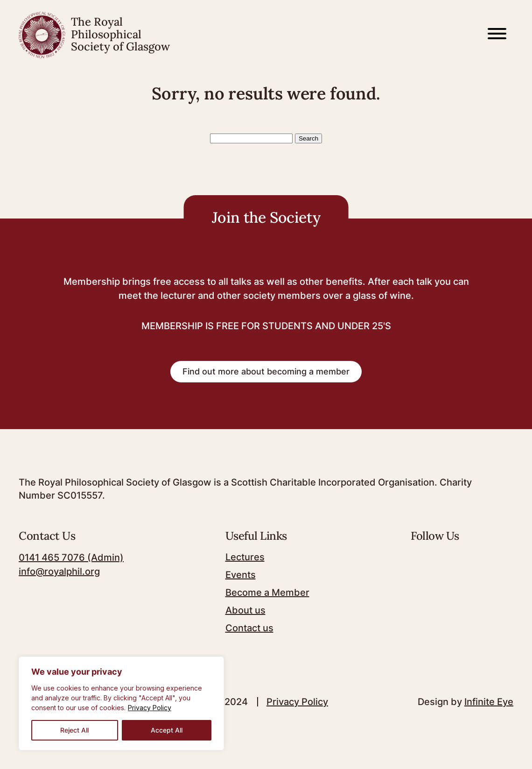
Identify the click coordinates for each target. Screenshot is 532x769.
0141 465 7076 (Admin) (71, 557)
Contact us (249, 628)
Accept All (167, 730)
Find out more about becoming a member (266, 371)
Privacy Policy (150, 708)
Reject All (74, 730)
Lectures (245, 557)
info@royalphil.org (59, 571)
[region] (121, 703)
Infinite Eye (489, 702)
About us (245, 610)
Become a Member (267, 593)
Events (241, 575)
